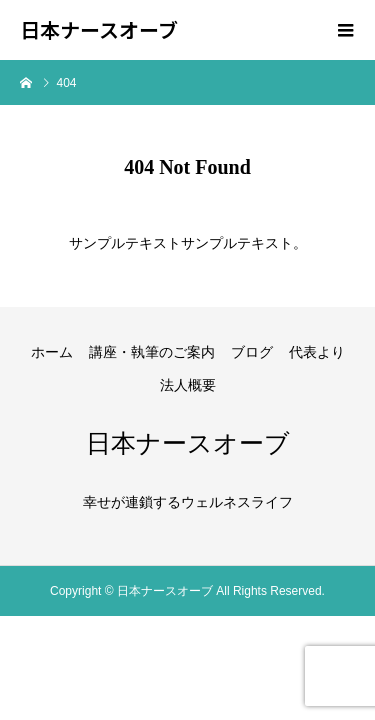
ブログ (252, 352)
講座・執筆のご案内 (152, 352)
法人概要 (188, 385)
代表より (317, 352)
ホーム (52, 352)
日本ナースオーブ (99, 30)
